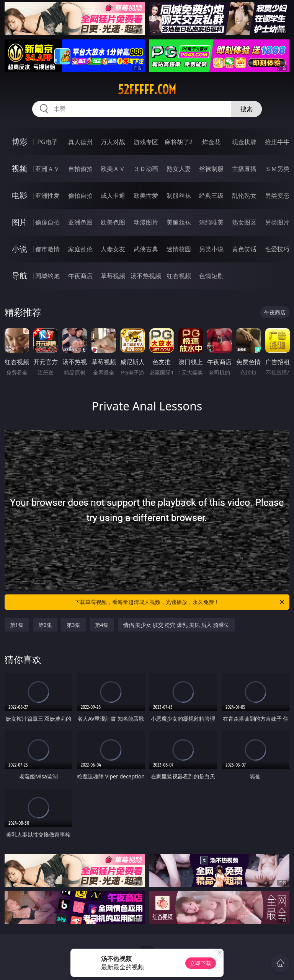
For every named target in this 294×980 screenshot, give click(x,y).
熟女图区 (244, 222)
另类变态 (277, 195)
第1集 (17, 625)
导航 (20, 276)
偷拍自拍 (80, 195)
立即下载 (201, 963)
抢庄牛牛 (277, 142)
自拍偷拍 (80, 169)
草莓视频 (113, 276)
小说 (20, 249)
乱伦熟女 (244, 195)
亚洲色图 (80, 222)
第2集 (45, 625)
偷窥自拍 (47, 222)
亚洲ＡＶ (47, 169)
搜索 (247, 109)
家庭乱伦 (80, 249)
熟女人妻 (179, 169)
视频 (20, 168)
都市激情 (47, 249)
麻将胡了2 (179, 142)
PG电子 (47, 142)
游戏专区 (146, 142)
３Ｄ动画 (146, 169)
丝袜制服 (211, 169)
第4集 (102, 625)
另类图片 (277, 222)
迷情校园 (179, 249)
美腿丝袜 (179, 222)
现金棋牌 (244, 142)
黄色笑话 (244, 249)
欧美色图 (113, 222)
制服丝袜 (179, 195)
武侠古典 (146, 249)
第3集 (73, 625)
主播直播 (244, 169)
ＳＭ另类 (277, 169)
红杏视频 (179, 276)
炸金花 (211, 142)
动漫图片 (146, 222)
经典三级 (211, 195)
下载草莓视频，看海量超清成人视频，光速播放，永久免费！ (180, 602)
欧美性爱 (146, 195)
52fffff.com (147, 90)
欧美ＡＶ (113, 169)
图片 (20, 222)
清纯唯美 (211, 222)
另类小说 (211, 249)
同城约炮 (47, 276)
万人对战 (113, 142)
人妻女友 (113, 249)
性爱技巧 (277, 249)
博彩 (20, 142)
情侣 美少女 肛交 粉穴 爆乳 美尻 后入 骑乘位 (176, 625)
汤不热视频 (146, 276)
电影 (20, 195)
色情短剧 (211, 276)
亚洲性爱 (47, 195)
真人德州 (80, 142)
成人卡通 (113, 195)
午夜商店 (80, 276)
